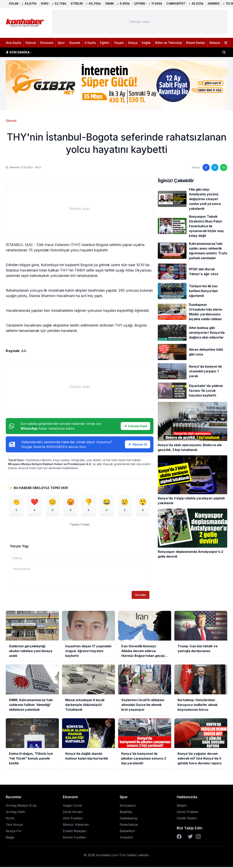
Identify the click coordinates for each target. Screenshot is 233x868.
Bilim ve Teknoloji (169, 43)
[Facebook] (179, 838)
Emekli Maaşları (75, 832)
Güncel (31, 43)
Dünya (133, 43)
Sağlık (146, 43)
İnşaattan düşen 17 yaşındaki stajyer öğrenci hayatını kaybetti (85, 52)
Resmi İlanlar (196, 43)
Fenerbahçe (129, 826)
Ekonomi (47, 43)
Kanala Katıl (135, 426)
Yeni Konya (14, 826)
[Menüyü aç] (226, 43)
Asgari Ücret (72, 807)
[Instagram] (198, 838)
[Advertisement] (140, 22)
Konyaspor (128, 807)
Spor (61, 43)
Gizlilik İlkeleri (187, 819)
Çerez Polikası (188, 813)
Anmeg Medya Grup (21, 807)
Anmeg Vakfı (15, 813)
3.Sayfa (90, 43)
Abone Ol (138, 444)
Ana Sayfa (13, 43)
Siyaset (75, 43)
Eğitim (105, 43)
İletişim (215, 43)
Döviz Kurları (73, 813)
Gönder (141, 596)
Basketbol (127, 832)
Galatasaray (129, 819)
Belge (10, 838)
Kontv (10, 819)
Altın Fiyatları (73, 819)
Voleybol (126, 838)
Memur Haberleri (76, 826)
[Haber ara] (224, 52)
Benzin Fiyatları (75, 838)
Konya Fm (13, 832)
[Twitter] (190, 838)
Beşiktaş (126, 813)
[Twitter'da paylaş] (215, 167)
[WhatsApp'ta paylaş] (224, 167)
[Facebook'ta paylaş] (206, 167)
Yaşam (119, 43)
